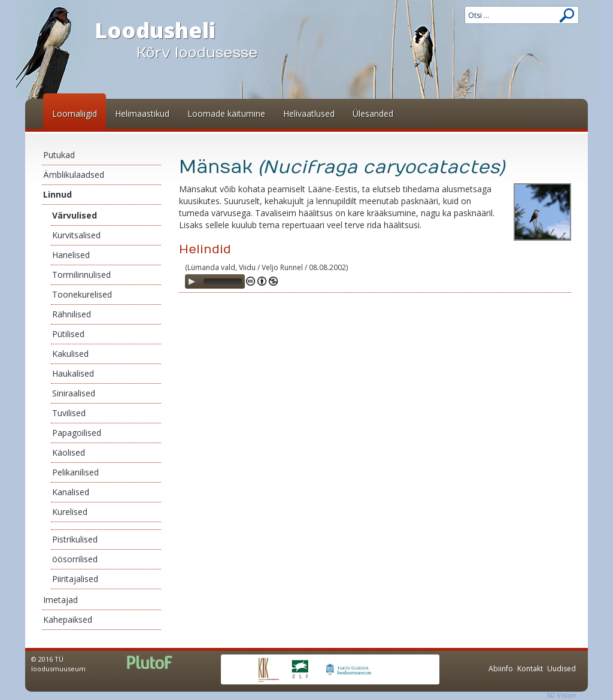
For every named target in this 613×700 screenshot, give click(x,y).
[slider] (223, 281)
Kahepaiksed (68, 619)
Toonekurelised (82, 294)
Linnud (57, 194)
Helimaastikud (142, 113)
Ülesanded (373, 113)
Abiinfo (501, 669)
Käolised (69, 452)
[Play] (192, 281)
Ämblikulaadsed (74, 175)
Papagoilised (77, 433)
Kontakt (530, 669)
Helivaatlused (309, 113)
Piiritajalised (75, 579)
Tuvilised (69, 413)
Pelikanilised (75, 472)
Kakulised (70, 354)
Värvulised (75, 215)
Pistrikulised (75, 539)
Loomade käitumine (226, 113)
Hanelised (71, 255)
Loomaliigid (75, 113)
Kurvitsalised (76, 235)
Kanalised (71, 492)
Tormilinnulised (81, 275)
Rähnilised (72, 314)
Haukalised (73, 373)
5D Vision (561, 695)
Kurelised (70, 512)
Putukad (59, 155)
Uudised (562, 669)
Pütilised (68, 334)
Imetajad (60, 600)
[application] (215, 281)
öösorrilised (75, 559)
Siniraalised (74, 393)
